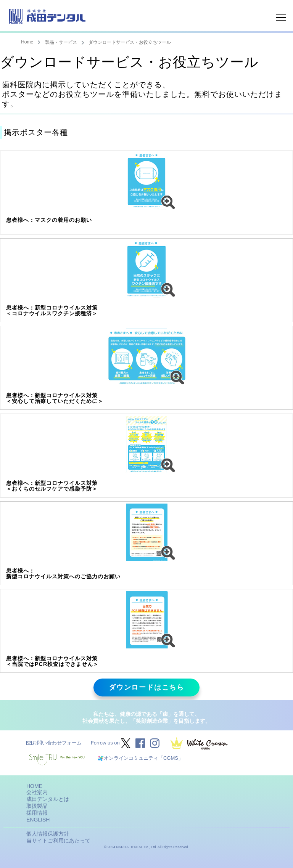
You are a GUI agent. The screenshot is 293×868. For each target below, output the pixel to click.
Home (27, 42)
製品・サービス (61, 42)
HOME (34, 786)
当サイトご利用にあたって (58, 841)
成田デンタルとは (48, 799)
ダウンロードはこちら (146, 687)
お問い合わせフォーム (57, 743)
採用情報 (37, 813)
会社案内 (37, 792)
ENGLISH (38, 820)
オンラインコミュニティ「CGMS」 (143, 758)
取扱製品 (37, 806)
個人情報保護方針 (48, 834)
